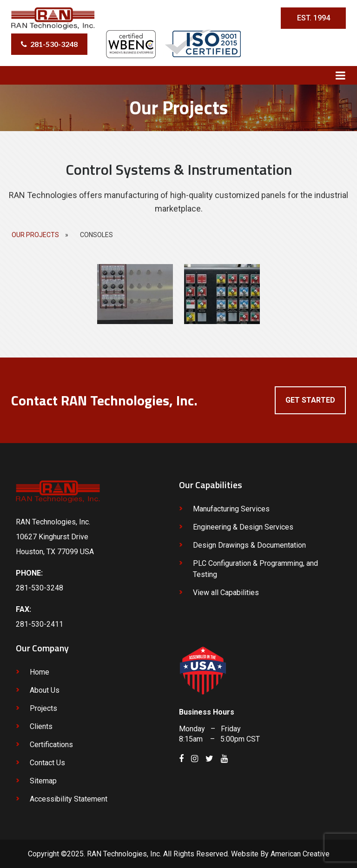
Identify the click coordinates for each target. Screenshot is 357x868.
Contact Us (47, 763)
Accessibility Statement (69, 799)
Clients (41, 726)
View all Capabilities (226, 593)
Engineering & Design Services (243, 527)
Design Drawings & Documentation (249, 545)
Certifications (51, 745)
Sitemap (43, 781)
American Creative (300, 854)
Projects (43, 708)
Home (40, 672)
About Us (45, 690)
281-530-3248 (54, 44)
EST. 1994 (314, 18)
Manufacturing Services (231, 509)
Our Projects (35, 235)
